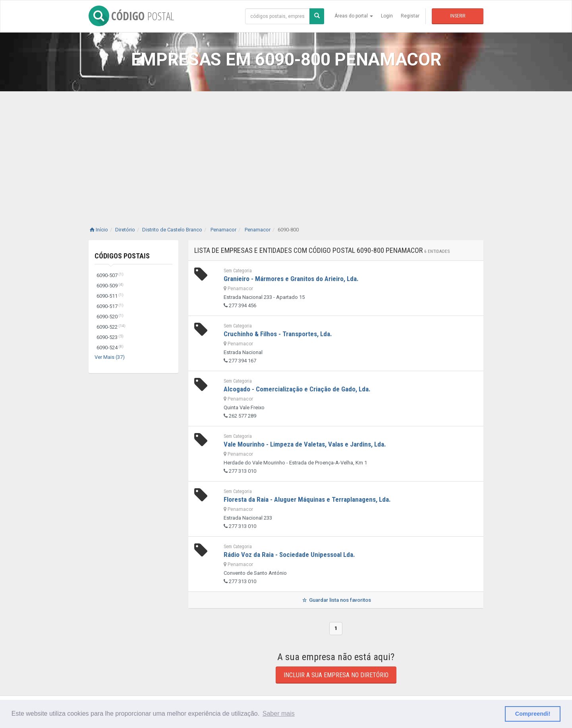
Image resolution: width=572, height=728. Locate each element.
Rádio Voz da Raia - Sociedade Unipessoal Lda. (289, 555)
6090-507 (110, 275)
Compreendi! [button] (533, 714)
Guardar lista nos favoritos (336, 600)
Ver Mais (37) (110, 357)
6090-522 (111, 327)
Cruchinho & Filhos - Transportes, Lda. (278, 334)
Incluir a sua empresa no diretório (336, 675)
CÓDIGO (131, 16)
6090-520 (110, 317)
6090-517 (110, 306)
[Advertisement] (286, 151)
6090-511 (110, 296)
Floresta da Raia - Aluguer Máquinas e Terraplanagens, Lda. (307, 499)
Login (387, 16)
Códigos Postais (122, 256)
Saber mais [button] (279, 714)
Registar (410, 16)
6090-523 (110, 337)
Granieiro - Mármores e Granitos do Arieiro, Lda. (291, 279)
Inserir (458, 16)
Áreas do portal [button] (354, 16)
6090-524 (110, 348)
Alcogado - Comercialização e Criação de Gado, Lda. (297, 389)
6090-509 (110, 286)
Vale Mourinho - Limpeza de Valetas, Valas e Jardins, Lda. (305, 444)
